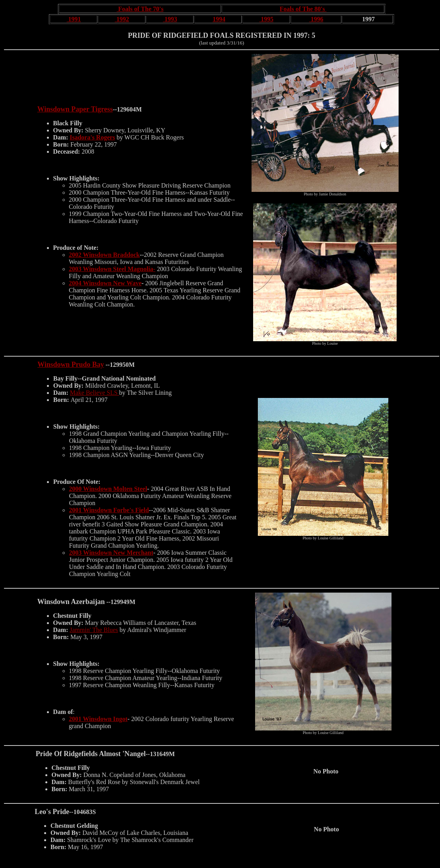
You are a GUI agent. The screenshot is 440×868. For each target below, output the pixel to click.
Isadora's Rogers (92, 137)
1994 (219, 19)
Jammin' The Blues (94, 630)
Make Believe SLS (94, 393)
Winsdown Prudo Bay (71, 364)
